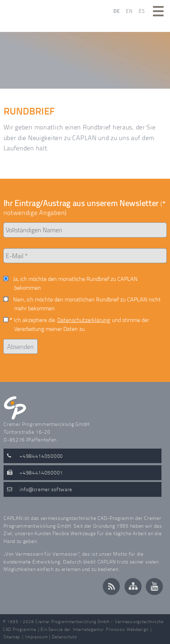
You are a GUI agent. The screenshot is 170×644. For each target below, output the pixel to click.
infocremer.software (46, 489)
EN (129, 11)
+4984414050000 (41, 456)
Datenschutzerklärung (84, 320)
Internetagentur (89, 629)
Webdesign (137, 629)
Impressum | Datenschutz (51, 637)
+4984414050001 (41, 472)
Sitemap (12, 637)
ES (142, 11)
